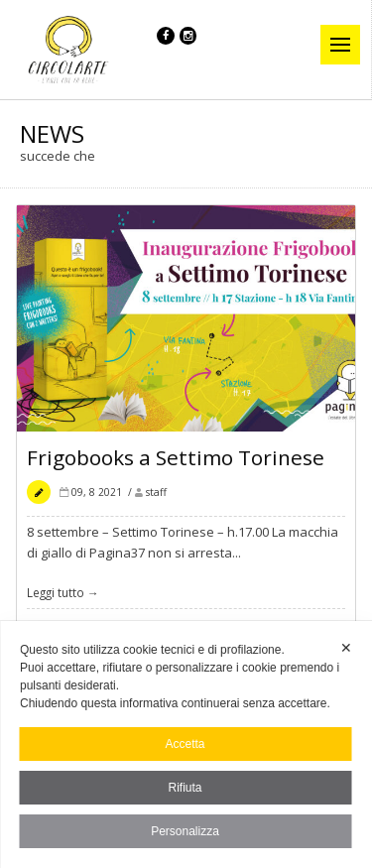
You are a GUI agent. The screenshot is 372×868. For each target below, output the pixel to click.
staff (156, 495)
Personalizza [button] (185, 831)
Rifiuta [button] (185, 788)
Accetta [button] (185, 744)
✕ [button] (346, 648)
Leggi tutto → (63, 595)
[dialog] (186, 744)
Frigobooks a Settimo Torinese (176, 460)
